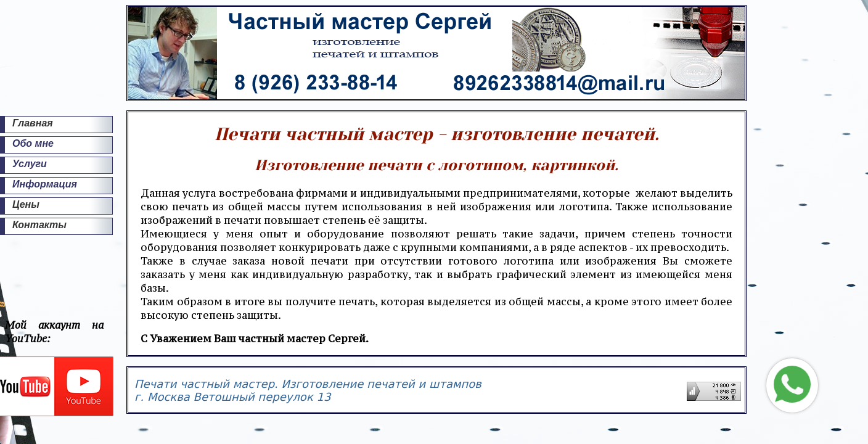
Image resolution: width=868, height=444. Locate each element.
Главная (33, 123)
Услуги (30, 164)
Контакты (39, 225)
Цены (26, 204)
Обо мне (33, 143)
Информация (45, 184)
